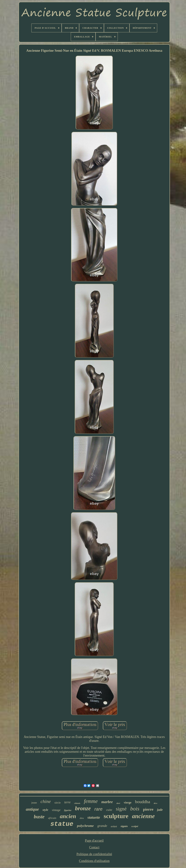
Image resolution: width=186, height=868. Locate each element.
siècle (57, 803)
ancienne (143, 816)
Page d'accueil (94, 841)
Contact (94, 847)
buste (39, 817)
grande (102, 826)
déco (155, 803)
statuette (94, 817)
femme (91, 801)
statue (62, 824)
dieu (82, 818)
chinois (77, 803)
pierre (148, 809)
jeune (34, 803)
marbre (107, 802)
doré (118, 803)
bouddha (143, 802)
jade (160, 810)
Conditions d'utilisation (94, 861)
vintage (56, 810)
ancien (68, 816)
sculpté (135, 826)
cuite (109, 810)
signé (121, 809)
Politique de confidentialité (94, 854)
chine (46, 801)
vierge (128, 803)
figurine (68, 810)
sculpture (116, 816)
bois (135, 809)
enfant (114, 827)
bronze (83, 808)
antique (32, 809)
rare (98, 809)
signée (124, 826)
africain (52, 818)
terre (67, 802)
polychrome (85, 826)
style (45, 810)
